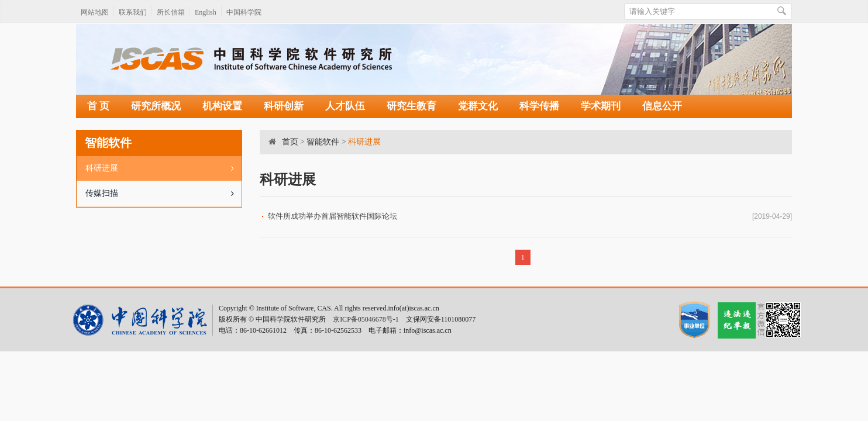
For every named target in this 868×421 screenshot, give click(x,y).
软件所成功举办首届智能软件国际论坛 (333, 216)
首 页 (98, 106)
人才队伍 (345, 106)
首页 (290, 142)
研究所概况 (156, 106)
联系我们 (133, 12)
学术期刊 (601, 106)
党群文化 (478, 106)
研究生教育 (411, 106)
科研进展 (163, 168)
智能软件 (323, 142)
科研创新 (284, 106)
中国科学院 (244, 12)
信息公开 (662, 106)
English (206, 12)
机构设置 (222, 106)
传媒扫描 (163, 194)
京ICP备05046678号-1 (366, 319)
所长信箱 (171, 12)
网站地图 (95, 12)
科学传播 (539, 106)
